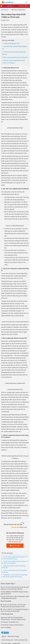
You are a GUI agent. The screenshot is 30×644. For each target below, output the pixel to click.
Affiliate (4, 636)
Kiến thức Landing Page (18, 10)
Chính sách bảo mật (7, 640)
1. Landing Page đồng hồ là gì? (11, 43)
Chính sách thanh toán (21, 640)
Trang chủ (5, 10)
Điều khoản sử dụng (13, 636)
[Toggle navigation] (26, 2)
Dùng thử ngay (15, 546)
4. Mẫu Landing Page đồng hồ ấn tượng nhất (15, 57)
